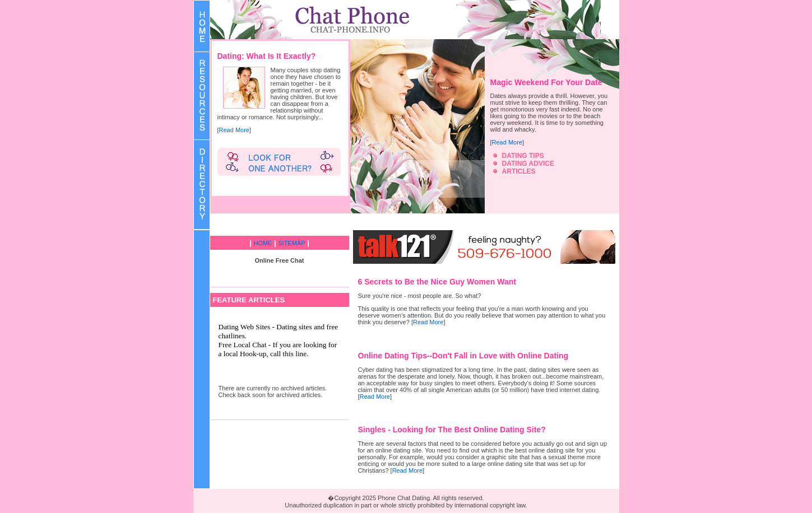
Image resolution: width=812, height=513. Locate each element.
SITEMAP (291, 243)
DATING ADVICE (528, 164)
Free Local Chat (243, 345)
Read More (234, 130)
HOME (263, 243)
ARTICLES (519, 171)
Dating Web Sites (245, 327)
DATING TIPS (523, 156)
